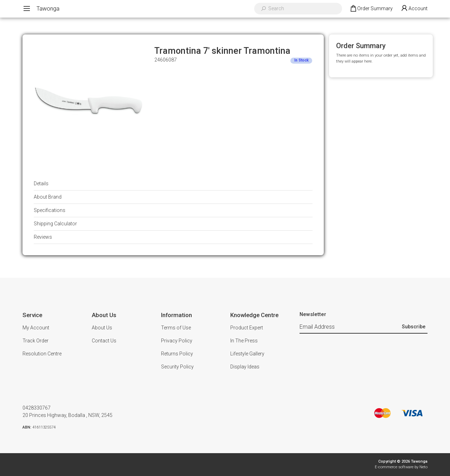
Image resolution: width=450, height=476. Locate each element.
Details (41, 184)
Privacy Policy (177, 341)
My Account (36, 328)
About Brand (48, 197)
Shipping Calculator (55, 224)
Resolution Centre (42, 354)
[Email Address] (350, 327)
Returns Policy (177, 354)
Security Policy (177, 367)
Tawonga (48, 9)
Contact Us (104, 341)
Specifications (50, 210)
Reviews (43, 237)
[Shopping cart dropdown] (371, 9)
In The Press (244, 341)
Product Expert (247, 328)
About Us (102, 328)
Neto (423, 467)
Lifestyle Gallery (247, 354)
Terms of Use (176, 328)
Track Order (36, 341)
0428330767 (37, 408)
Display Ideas (245, 367)
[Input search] (303, 9)
